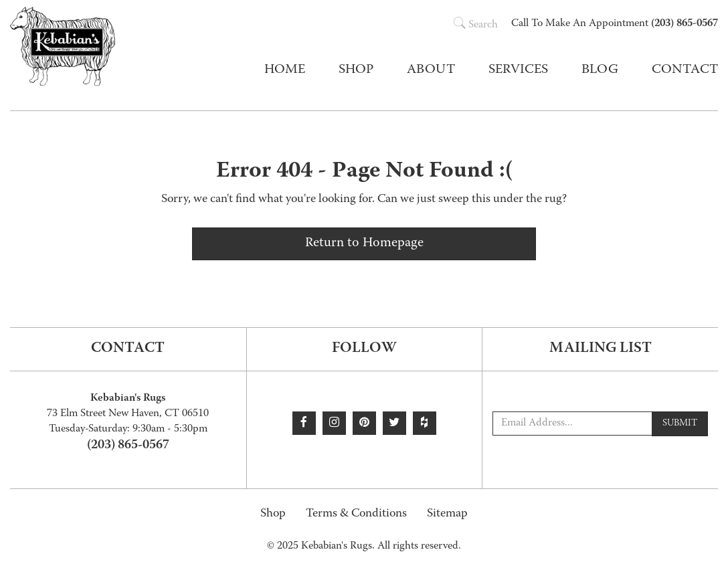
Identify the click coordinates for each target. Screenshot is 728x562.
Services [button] (518, 70)
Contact (685, 70)
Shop (273, 514)
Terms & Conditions (356, 514)
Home (285, 70)
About (431, 70)
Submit (680, 424)
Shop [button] (356, 70)
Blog (600, 70)
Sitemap (447, 514)
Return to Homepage (364, 244)
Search (476, 25)
